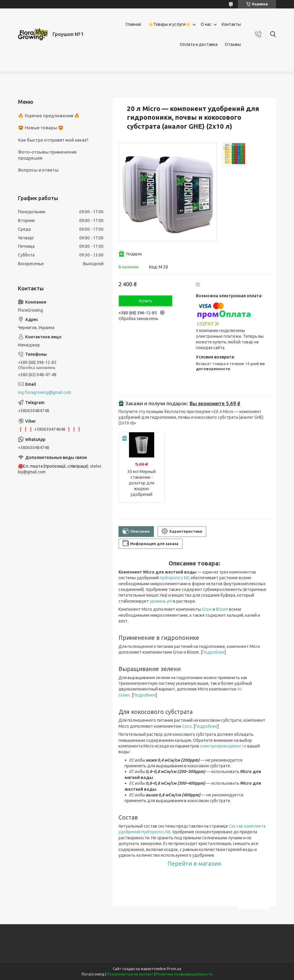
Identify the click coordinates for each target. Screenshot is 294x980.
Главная (133, 24)
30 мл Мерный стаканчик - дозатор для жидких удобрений (141, 483)
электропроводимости (223, 746)
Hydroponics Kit (174, 578)
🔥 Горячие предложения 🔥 (49, 116)
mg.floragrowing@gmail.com (45, 392)
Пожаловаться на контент (130, 974)
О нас (206, 24)
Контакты (231, 24)
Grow (207, 609)
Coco (187, 726)
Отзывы (233, 44)
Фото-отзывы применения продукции (47, 155)
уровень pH (161, 601)
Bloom (222, 609)
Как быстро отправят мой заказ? (53, 140)
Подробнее (213, 652)
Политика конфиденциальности (184, 974)
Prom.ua (174, 969)
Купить (145, 301)
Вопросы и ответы (38, 170)
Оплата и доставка (199, 44)
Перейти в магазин (194, 864)
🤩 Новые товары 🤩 (41, 128)
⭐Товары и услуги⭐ (169, 24)
